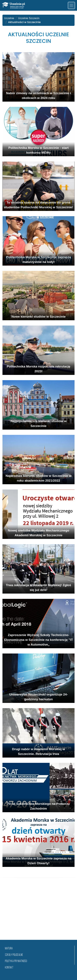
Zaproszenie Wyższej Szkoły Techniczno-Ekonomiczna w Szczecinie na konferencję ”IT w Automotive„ (38, 640)
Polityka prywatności (16, 961)
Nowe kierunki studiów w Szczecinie (38, 317)
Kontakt (9, 968)
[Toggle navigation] (71, 5)
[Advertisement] (38, 913)
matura (9, 949)
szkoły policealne (14, 955)
